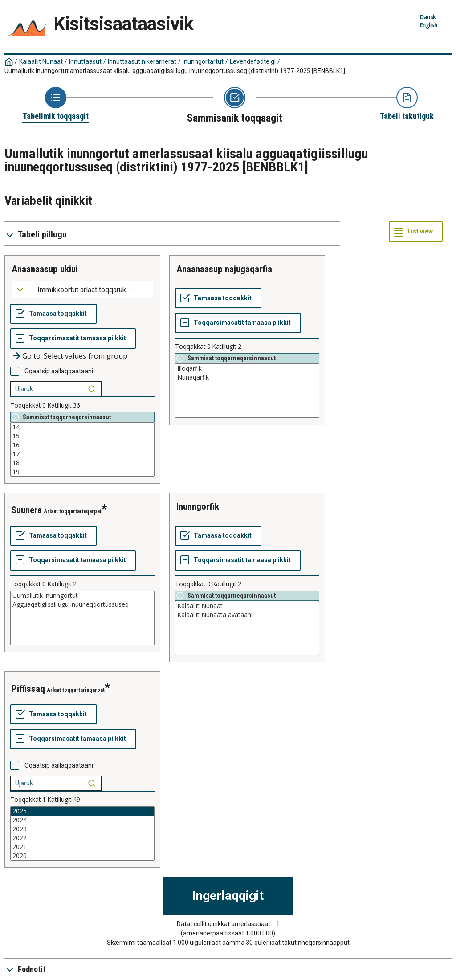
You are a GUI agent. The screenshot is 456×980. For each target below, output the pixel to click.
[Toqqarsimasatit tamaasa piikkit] (73, 339)
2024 (82, 820)
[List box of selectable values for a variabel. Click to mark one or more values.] (82, 449)
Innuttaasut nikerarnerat (142, 61)
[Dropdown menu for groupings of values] (82, 289)
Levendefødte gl (253, 61)
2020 (82, 856)
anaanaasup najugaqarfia (224, 269)
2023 (82, 829)
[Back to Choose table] (56, 104)
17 (82, 454)
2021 (82, 847)
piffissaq (28, 689)
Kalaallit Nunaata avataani (247, 615)
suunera (27, 510)
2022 (82, 838)
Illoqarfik (247, 368)
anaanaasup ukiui (45, 269)
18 (82, 463)
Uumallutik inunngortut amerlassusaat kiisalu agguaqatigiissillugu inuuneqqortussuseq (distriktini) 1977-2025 (175, 71)
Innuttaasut (85, 61)
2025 (82, 811)
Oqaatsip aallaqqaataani (59, 371)
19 (82, 472)
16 (82, 445)
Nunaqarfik (247, 377)
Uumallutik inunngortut (82, 596)
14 (82, 427)
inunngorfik (198, 506)
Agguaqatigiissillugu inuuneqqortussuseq (82, 604)
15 (82, 436)
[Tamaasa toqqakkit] (53, 314)
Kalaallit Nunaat (41, 61)
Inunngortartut (203, 61)
